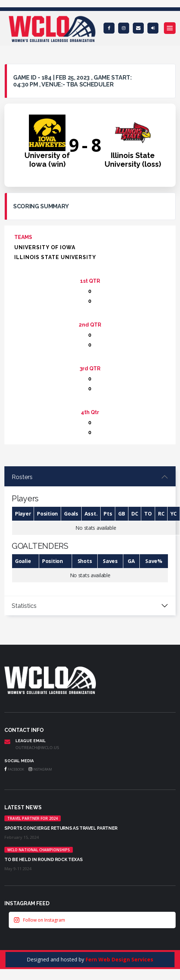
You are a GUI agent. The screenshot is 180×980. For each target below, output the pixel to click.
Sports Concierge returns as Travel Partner (61, 828)
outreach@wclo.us (37, 747)
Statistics (24, 606)
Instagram (40, 769)
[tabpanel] (90, 532)
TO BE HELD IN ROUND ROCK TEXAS (43, 860)
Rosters (22, 477)
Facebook (14, 769)
